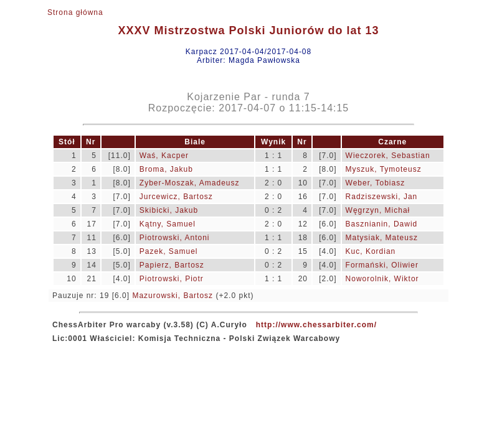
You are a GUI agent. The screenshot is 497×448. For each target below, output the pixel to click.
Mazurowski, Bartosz (173, 296)
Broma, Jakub (166, 169)
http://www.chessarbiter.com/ (316, 325)
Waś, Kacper (164, 156)
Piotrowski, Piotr (172, 279)
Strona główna (75, 12)
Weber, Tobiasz (376, 183)
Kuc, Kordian (371, 251)
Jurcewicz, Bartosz (176, 197)
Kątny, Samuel (168, 224)
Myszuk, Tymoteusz (384, 169)
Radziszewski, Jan (382, 197)
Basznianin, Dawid (382, 224)
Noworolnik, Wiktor (382, 279)
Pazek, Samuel (169, 251)
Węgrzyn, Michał (378, 210)
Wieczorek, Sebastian (388, 156)
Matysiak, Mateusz (382, 238)
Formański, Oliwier (382, 265)
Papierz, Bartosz (172, 265)
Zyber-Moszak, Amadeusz (190, 183)
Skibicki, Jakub (169, 210)
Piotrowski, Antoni (175, 238)
